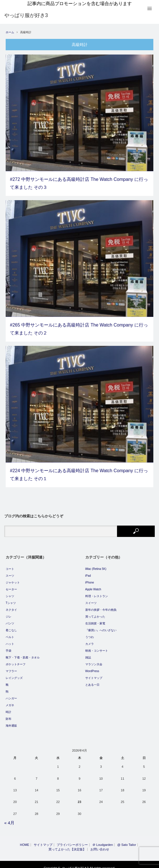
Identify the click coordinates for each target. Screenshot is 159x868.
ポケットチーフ (16, 661)
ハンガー (11, 695)
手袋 (9, 647)
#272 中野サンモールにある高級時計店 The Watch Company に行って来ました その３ (79, 180)
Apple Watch (93, 586)
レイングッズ (14, 674)
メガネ (10, 702)
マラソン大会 (94, 661)
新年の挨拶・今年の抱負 (101, 606)
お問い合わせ (100, 846)
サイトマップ (94, 674)
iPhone (90, 579)
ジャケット (13, 579)
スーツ (10, 572)
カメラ (90, 640)
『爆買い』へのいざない (101, 627)
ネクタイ (11, 606)
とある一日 (92, 681)
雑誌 (88, 654)
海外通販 (11, 722)
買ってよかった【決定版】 (67, 846)
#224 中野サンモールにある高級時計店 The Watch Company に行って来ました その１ (79, 472)
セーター (11, 586)
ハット (10, 640)
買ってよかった (95, 613)
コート (10, 565)
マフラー (11, 668)
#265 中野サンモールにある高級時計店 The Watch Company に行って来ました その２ (79, 326)
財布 (9, 715)
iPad (88, 572)
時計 (9, 709)
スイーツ (91, 600)
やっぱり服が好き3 (75, 865)
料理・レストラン (97, 593)
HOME (25, 841)
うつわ (90, 634)
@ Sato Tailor (127, 841)
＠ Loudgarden (103, 841)
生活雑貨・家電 (95, 620)
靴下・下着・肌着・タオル (23, 654)
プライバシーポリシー (72, 841)
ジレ (9, 613)
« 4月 (9, 820)
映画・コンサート (97, 647)
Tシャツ (11, 600)
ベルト (10, 634)
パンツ (10, 620)
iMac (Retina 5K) (96, 565)
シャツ (10, 593)
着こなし (11, 627)
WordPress (92, 668)
